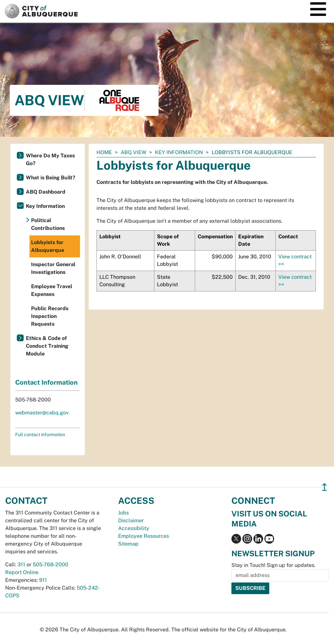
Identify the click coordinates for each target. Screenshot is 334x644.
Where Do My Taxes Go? (50, 159)
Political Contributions (48, 224)
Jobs (123, 513)
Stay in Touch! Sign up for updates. (273, 565)
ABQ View (134, 152)
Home (104, 152)
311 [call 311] (21, 565)
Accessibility (134, 528)
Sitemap (128, 544)
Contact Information (46, 382)
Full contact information (40, 435)
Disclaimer (131, 520)
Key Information (179, 152)
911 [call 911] (43, 580)
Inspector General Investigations (53, 268)
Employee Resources (144, 536)
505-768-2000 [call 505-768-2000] (50, 565)
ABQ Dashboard (46, 192)
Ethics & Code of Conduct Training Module (47, 346)
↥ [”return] (324, 487)
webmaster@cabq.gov (42, 413)
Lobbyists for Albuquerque (48, 246)
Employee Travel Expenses (52, 290)
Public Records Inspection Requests (50, 316)
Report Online (22, 572)
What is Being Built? (51, 178)
